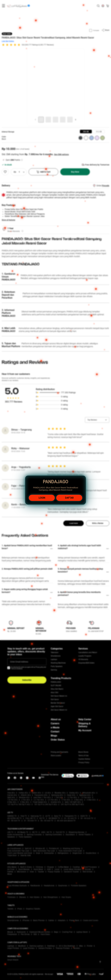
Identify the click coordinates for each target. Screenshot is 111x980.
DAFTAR (69, 498)
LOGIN (42, 498)
